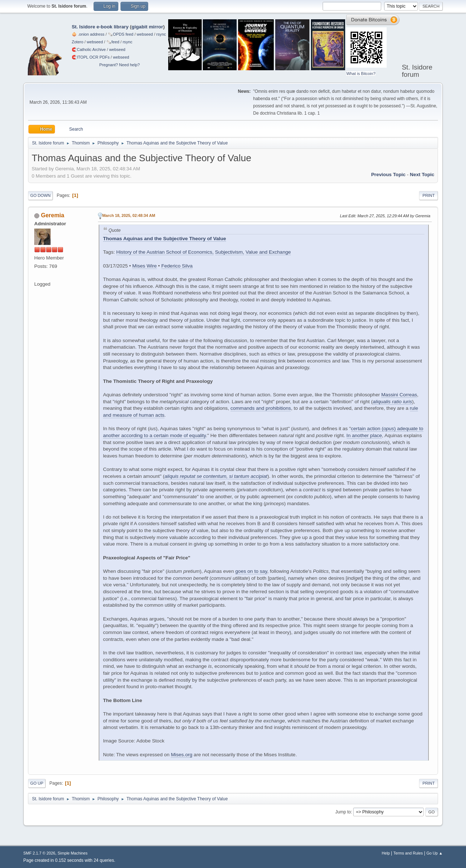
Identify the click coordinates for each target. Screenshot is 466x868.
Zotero (78, 42)
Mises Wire (144, 266)
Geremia (52, 215)
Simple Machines (72, 853)
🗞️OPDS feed (121, 34)
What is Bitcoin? (361, 74)
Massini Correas (399, 395)
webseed (145, 34)
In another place (364, 435)
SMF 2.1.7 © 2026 (39, 853)
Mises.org (181, 755)
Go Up (37, 783)
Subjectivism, (230, 252)
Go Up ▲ (435, 853)
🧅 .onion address (88, 34)
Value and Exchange (268, 252)
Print (429, 195)
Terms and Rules (408, 853)
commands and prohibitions (261, 408)
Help (386, 853)
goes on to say (251, 571)
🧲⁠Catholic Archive (89, 49)
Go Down (40, 195)
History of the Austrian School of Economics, (165, 252)
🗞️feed (113, 42)
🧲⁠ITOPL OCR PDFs (91, 57)
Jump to (343, 812)
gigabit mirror (147, 27)
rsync (161, 34)
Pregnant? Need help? (120, 65)
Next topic (422, 175)
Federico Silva (177, 266)
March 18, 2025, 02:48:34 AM (129, 215)
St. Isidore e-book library (100, 27)
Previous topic (388, 175)
